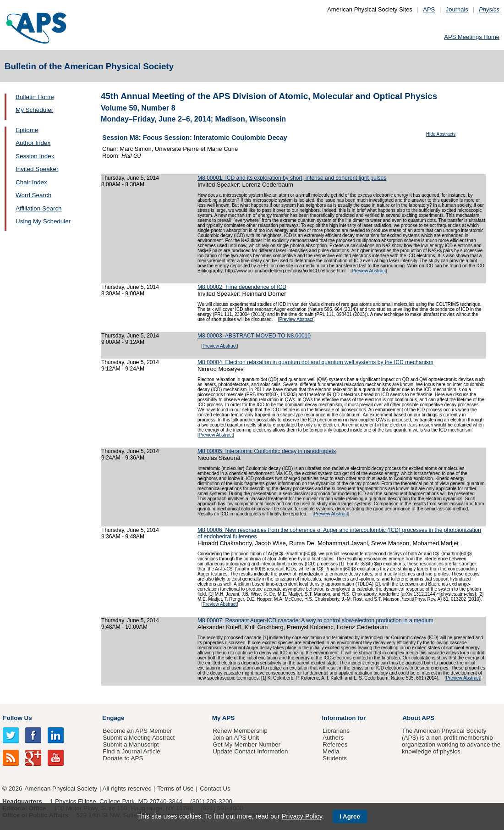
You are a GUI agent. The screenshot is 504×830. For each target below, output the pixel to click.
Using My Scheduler (43, 221)
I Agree (350, 816)
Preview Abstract (369, 271)
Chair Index (31, 182)
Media (331, 751)
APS (429, 9)
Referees (335, 744)
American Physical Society (61, 788)
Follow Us (17, 718)
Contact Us (215, 788)
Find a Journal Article (131, 751)
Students (335, 758)
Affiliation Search (39, 208)
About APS (418, 718)
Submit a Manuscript (131, 744)
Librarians (336, 731)
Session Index (35, 156)
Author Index (33, 143)
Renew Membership (240, 731)
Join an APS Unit (236, 738)
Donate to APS (123, 758)
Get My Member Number (247, 744)
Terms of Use (175, 788)
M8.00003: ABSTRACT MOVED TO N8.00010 (254, 336)
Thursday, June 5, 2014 (130, 178)
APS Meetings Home (472, 37)
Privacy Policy (302, 816)
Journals (457, 9)
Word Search (33, 195)
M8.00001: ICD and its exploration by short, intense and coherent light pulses (292, 178)
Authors (333, 738)
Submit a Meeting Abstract (139, 738)
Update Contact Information (250, 751)
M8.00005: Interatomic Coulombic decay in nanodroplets (267, 451)
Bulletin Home (35, 97)
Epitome (27, 130)
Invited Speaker (37, 169)
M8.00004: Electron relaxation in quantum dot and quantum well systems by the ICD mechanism (315, 362)
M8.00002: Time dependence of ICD (242, 287)
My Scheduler (34, 110)
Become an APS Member (137, 731)
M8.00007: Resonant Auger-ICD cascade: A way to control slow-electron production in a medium (315, 620)
